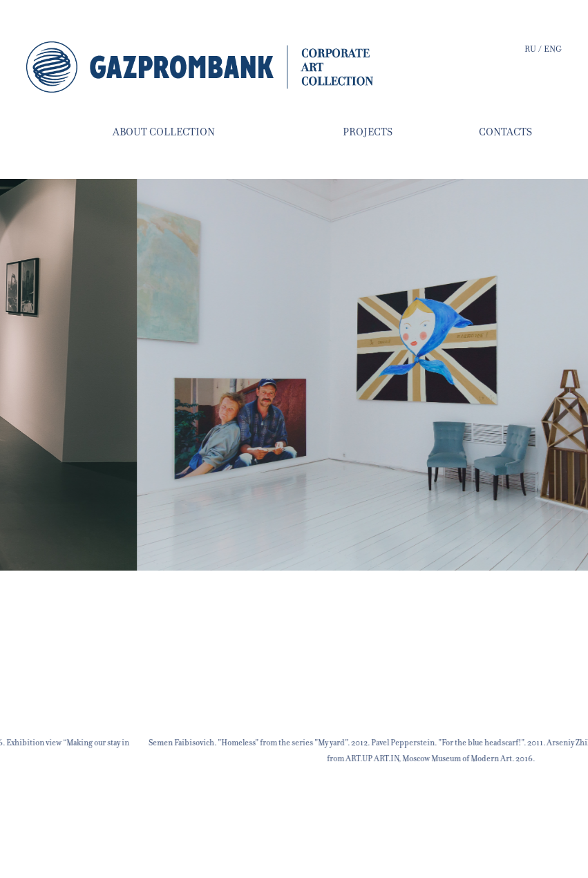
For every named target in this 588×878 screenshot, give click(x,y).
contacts (505, 132)
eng (553, 49)
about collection (164, 132)
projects (368, 132)
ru (531, 49)
